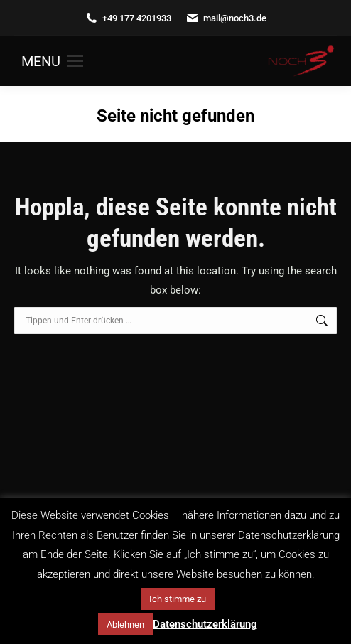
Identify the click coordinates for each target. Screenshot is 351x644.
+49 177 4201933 (128, 18)
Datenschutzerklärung (205, 624)
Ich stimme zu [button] (178, 599)
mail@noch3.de (226, 18)
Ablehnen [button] (125, 624)
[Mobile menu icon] (52, 61)
